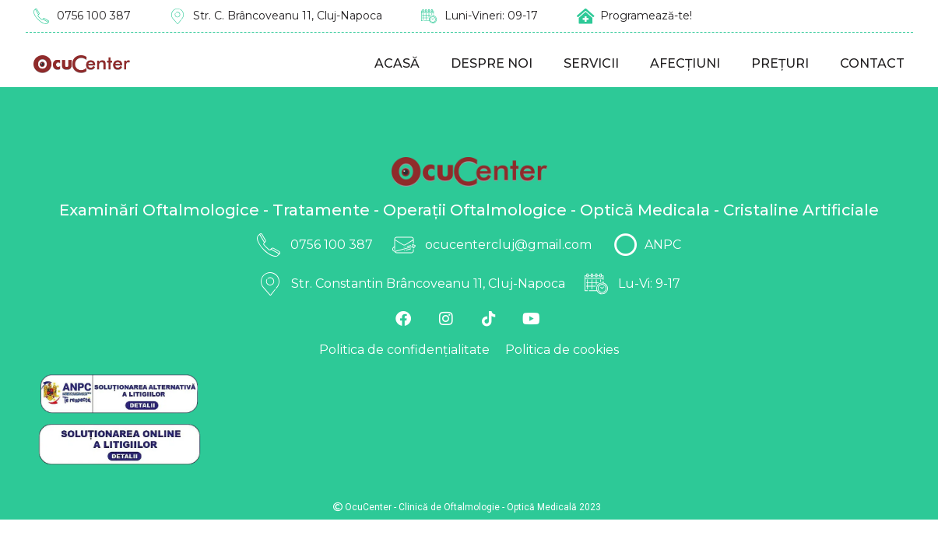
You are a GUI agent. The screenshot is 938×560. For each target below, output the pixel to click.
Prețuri (780, 63)
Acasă (397, 63)
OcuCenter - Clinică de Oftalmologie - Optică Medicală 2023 (467, 507)
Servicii (591, 63)
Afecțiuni (685, 63)
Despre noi (492, 63)
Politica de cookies (562, 350)
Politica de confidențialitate (404, 350)
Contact (872, 63)
